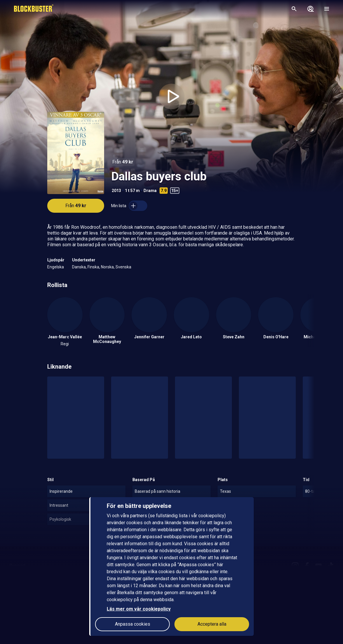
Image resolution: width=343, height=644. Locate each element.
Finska (93, 267)
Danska (79, 267)
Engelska (56, 267)
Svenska (123, 267)
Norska (107, 267)
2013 (116, 191)
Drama (150, 191)
